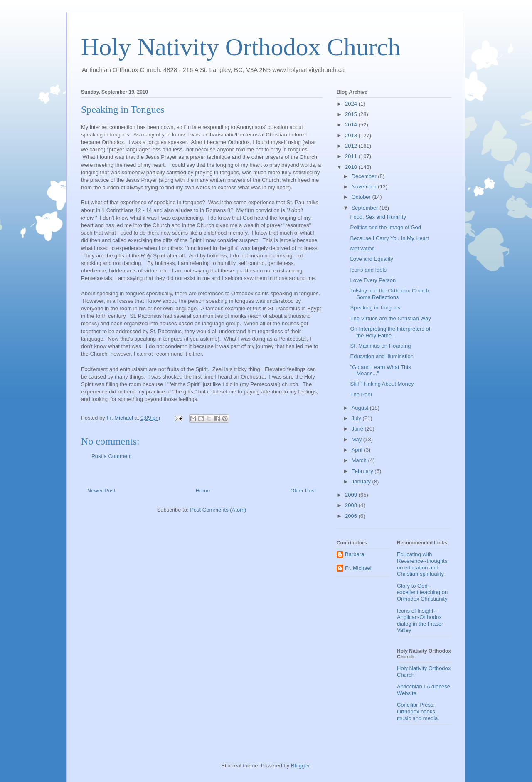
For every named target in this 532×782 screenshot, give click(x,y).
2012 (352, 146)
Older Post (303, 491)
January (362, 481)
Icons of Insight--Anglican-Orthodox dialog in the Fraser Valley (420, 621)
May (357, 439)
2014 (352, 125)
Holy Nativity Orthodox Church (241, 47)
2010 (352, 167)
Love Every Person (373, 280)
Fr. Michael (358, 568)
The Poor (361, 395)
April (358, 450)
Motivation (362, 249)
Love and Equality (371, 259)
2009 (352, 495)
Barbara (355, 554)
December (365, 176)
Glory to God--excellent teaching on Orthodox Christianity (422, 592)
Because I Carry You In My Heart (389, 238)
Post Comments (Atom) (218, 510)
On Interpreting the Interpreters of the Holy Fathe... (390, 332)
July (357, 418)
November (365, 187)
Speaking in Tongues (375, 308)
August (361, 408)
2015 (352, 114)
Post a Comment (112, 456)
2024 (352, 104)
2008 (352, 505)
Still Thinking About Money (382, 384)
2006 (352, 516)
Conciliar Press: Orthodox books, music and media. (418, 711)
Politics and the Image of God (385, 227)
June (358, 429)
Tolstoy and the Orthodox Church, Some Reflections (390, 294)
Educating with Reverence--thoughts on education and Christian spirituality (422, 564)
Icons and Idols (368, 270)
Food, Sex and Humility (378, 217)
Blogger (300, 766)
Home (203, 491)
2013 (352, 135)
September (366, 208)
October (362, 197)
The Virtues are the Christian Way (390, 318)
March (360, 460)
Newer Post (101, 491)
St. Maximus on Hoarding (380, 346)
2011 (352, 156)
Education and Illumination (382, 356)
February (363, 471)
